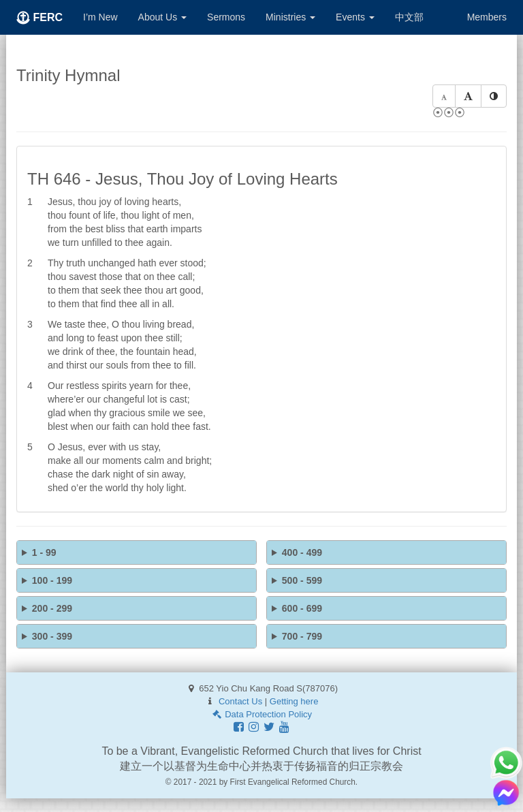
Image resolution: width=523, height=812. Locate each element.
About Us (162, 17)
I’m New (100, 17)
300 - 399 (52, 636)
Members (487, 17)
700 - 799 (302, 636)
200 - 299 (52, 608)
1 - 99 (44, 552)
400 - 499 (302, 552)
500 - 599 (302, 580)
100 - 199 (52, 580)
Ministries (290, 17)
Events (355, 17)
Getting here (294, 701)
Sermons (226, 17)
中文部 (409, 17)
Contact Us (240, 701)
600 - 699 (302, 608)
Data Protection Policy (261, 714)
